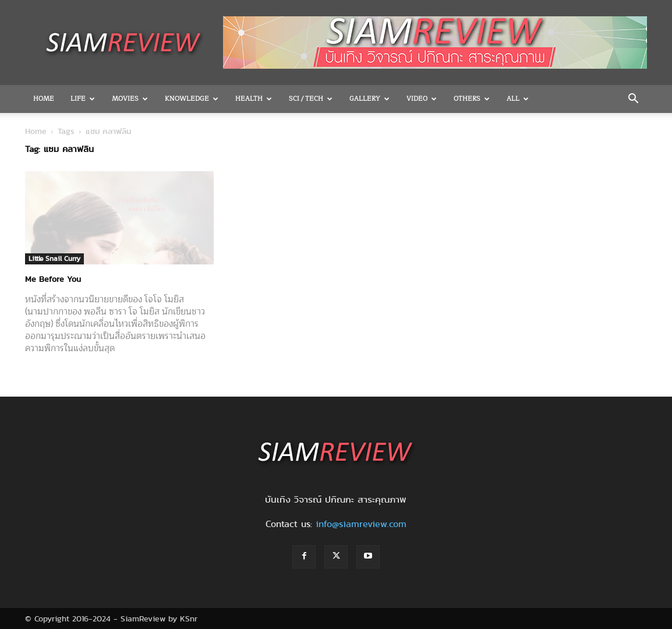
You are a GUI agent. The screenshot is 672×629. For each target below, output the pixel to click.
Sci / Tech (311, 99)
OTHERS (472, 99)
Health (254, 99)
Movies (130, 99)
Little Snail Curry (54, 258)
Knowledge (192, 99)
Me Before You (53, 279)
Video (422, 99)
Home (44, 99)
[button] (633, 100)
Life (83, 99)
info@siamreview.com (361, 524)
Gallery (369, 99)
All (518, 99)
